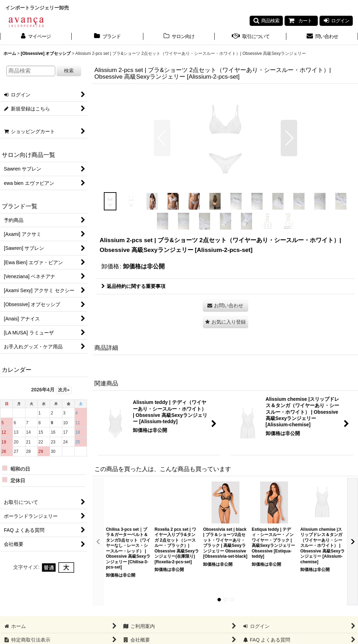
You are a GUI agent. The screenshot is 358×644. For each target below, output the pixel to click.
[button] (266, 21)
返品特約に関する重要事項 (133, 286)
